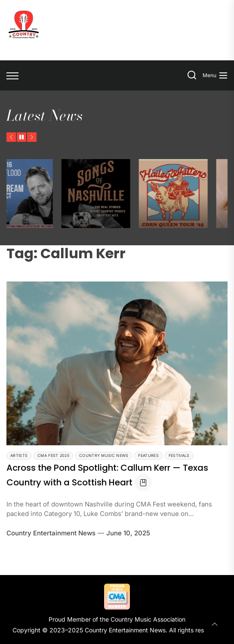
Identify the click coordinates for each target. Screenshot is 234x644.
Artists (19, 455)
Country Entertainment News (51, 533)
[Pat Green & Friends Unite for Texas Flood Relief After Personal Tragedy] (52, 194)
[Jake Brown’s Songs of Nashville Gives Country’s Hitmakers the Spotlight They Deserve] (129, 194)
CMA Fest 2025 (53, 455)
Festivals (179, 455)
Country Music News (104, 455)
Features (148, 455)
